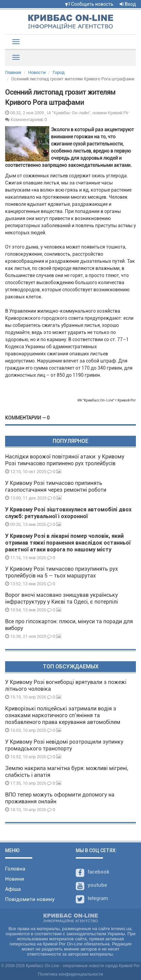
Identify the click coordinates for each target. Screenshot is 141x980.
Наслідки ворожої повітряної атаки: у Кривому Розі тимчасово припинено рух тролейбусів (65, 460)
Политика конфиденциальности (71, 974)
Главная (13, 72)
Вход (128, 4)
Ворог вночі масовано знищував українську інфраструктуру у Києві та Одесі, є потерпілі (61, 598)
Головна (15, 869)
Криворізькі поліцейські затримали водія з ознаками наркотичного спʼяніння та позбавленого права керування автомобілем (63, 715)
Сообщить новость (89, 4)
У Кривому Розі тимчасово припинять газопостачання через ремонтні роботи (56, 486)
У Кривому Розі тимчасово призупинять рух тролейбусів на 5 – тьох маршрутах (61, 572)
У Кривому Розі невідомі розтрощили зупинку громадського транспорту (64, 745)
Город (59, 72)
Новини (15, 879)
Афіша (13, 889)
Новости (37, 72)
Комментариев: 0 (26, 119)
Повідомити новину (30, 899)
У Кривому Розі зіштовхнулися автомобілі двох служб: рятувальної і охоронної (68, 513)
